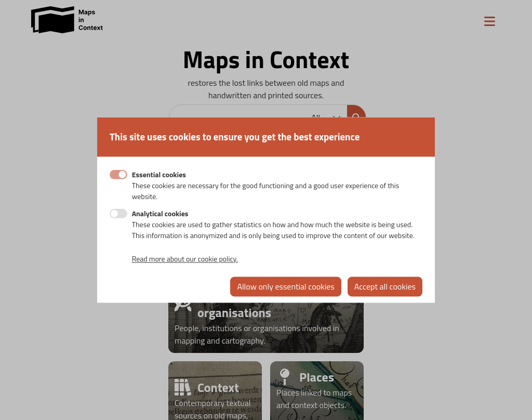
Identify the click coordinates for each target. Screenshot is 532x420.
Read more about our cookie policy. (185, 259)
